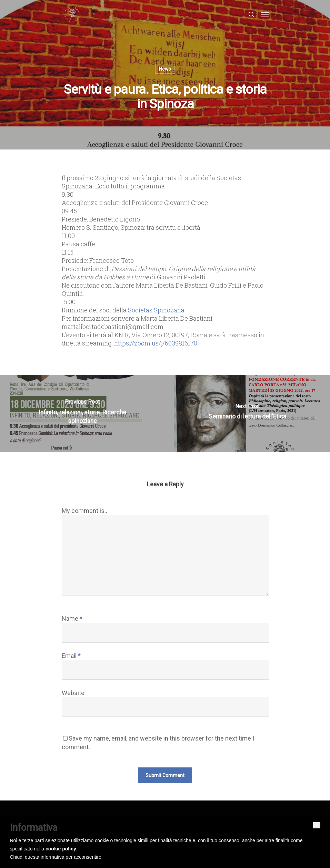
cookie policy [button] (61, 849)
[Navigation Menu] (265, 14)
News (165, 69)
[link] (156, 310)
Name (72, 618)
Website (73, 693)
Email (71, 656)
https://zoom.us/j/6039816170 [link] (156, 343)
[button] (317, 825)
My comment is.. (84, 511)
